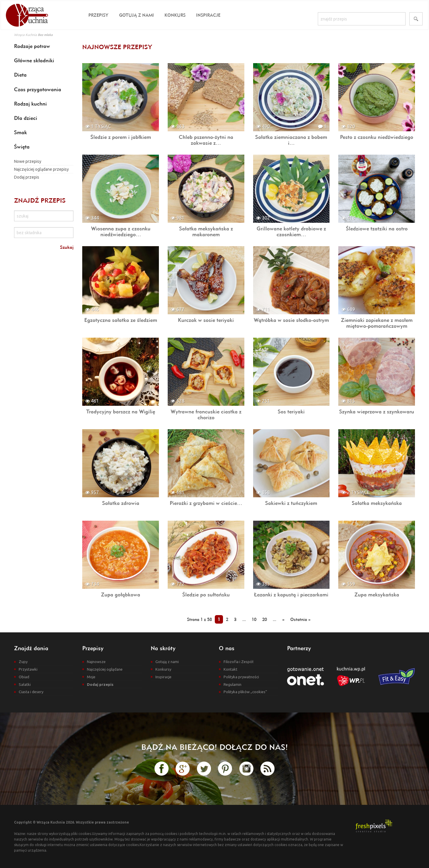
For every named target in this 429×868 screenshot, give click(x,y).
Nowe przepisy (28, 161)
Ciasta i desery (31, 692)
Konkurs (175, 15)
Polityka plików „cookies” (245, 692)
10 (254, 619)
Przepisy (98, 15)
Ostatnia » (300, 619)
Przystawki (28, 669)
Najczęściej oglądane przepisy (41, 169)
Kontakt (230, 669)
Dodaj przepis (27, 177)
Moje (91, 677)
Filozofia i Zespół (238, 662)
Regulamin (232, 684)
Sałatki (25, 684)
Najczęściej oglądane (105, 669)
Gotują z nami (137, 15)
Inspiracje (208, 15)
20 (265, 619)
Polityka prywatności (241, 677)
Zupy (23, 662)
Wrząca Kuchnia (25, 35)
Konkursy (163, 669)
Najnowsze (96, 662)
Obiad (24, 677)
